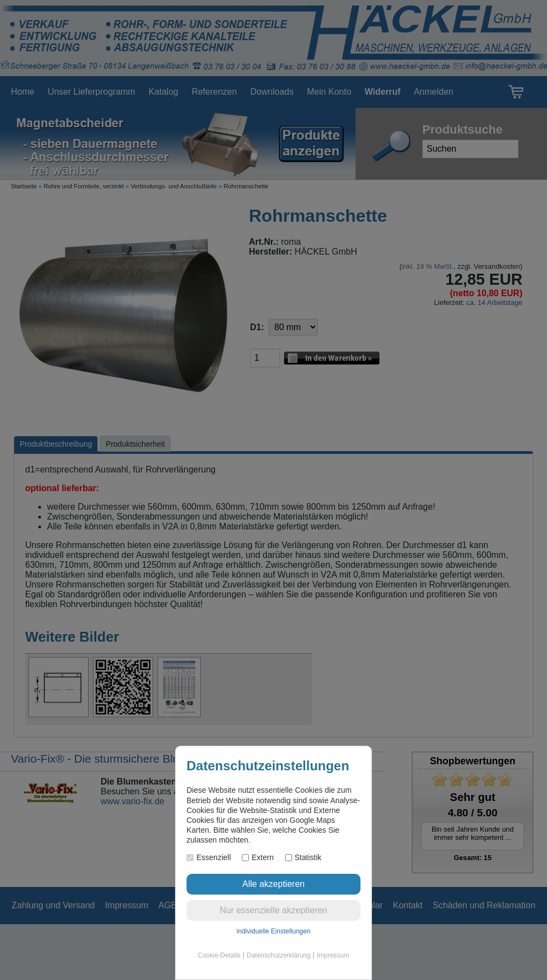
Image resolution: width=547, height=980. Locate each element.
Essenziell (209, 857)
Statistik (303, 857)
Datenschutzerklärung (279, 955)
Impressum (333, 955)
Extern (258, 857)
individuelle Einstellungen (274, 931)
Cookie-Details (219, 955)
